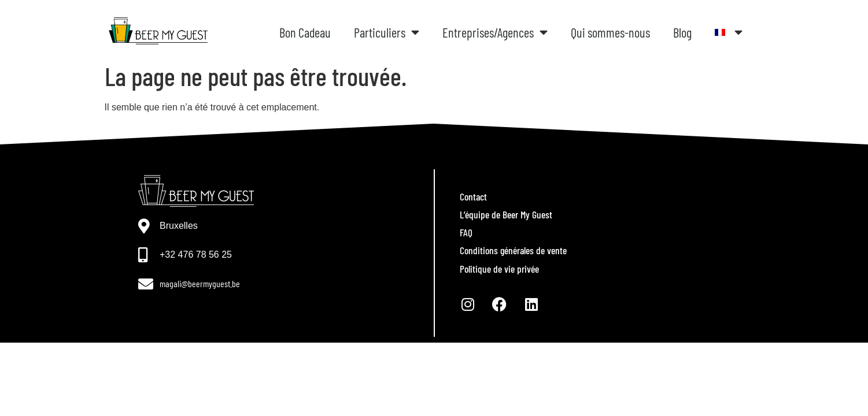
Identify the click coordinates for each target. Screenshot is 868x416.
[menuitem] (729, 32)
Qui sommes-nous (610, 32)
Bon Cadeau (305, 32)
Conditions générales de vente (513, 250)
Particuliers (387, 32)
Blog (682, 32)
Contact (473, 196)
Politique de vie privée (499, 269)
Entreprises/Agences (495, 32)
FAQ (466, 232)
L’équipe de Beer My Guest (506, 214)
